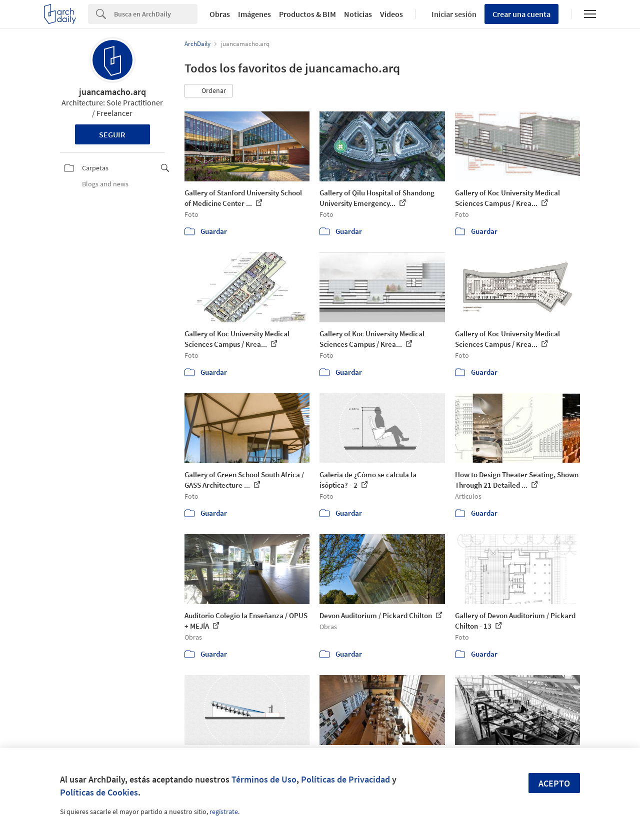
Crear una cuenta (521, 14)
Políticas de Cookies (99, 792)
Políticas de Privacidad (345, 779)
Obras (220, 14)
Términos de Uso (264, 779)
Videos (391, 14)
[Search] (156, 14)
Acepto (554, 783)
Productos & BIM (307, 14)
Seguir (112, 134)
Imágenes (254, 14)
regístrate (224, 812)
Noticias (358, 14)
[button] (208, 91)
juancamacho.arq (112, 92)
